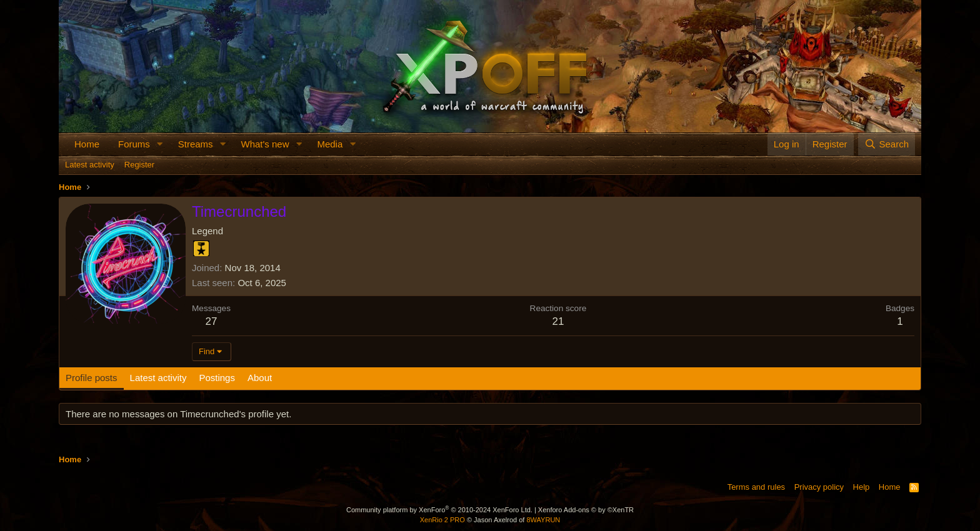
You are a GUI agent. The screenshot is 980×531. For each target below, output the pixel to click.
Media (330, 144)
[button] (160, 144)
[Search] (887, 144)
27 (212, 321)
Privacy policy (819, 487)
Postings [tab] (217, 378)
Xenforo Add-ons (586, 510)
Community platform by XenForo (439, 510)
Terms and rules (756, 487)
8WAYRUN (543, 520)
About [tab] (260, 378)
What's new (265, 144)
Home (87, 144)
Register (139, 165)
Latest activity (90, 165)
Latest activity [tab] (158, 378)
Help (862, 487)
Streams (196, 144)
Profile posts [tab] (92, 378)
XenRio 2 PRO (442, 520)
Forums (134, 144)
